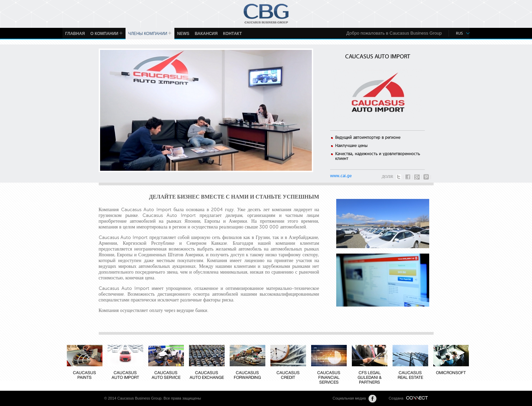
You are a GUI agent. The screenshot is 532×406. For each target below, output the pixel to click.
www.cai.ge (341, 176)
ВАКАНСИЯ (206, 34)
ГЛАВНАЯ (75, 34)
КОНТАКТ (232, 34)
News (183, 34)
